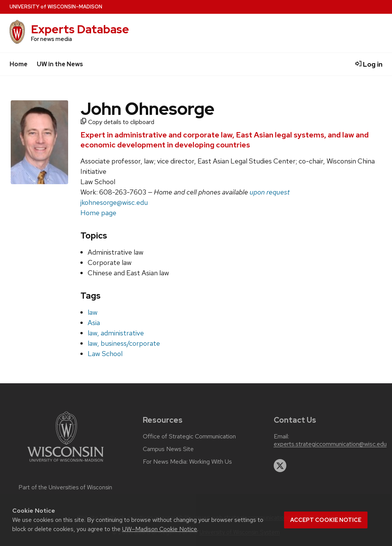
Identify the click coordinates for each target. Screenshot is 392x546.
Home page (98, 213)
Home (19, 64)
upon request (270, 192)
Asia (94, 323)
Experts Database (80, 29)
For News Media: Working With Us (187, 462)
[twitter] (280, 466)
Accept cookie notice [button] (326, 520)
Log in (369, 64)
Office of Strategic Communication (189, 436)
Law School (105, 354)
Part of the (65, 487)
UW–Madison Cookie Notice (160, 529)
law (93, 312)
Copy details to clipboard (117, 122)
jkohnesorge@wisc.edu (114, 202)
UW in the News (60, 64)
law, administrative (116, 333)
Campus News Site (168, 449)
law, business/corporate (124, 343)
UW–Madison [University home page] (56, 7)
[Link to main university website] (65, 463)
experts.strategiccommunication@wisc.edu (330, 444)
